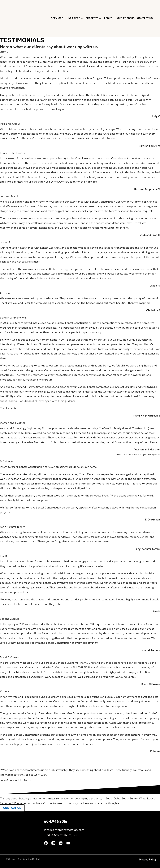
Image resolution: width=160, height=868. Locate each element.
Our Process (126, 18)
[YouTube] (69, 843)
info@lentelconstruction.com (64, 830)
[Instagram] (54, 843)
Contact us (145, 18)
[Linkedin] (61, 843)
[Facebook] (46, 843)
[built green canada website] (135, 822)
